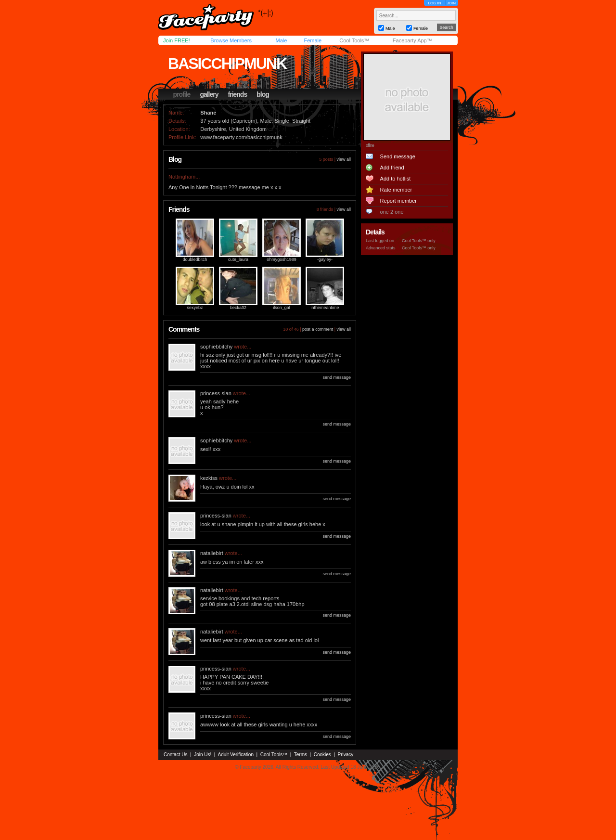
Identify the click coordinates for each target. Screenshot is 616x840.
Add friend (392, 168)
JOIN (451, 3)
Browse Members (231, 40)
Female (313, 40)
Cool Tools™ (354, 40)
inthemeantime (325, 308)
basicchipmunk (227, 64)
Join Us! (203, 755)
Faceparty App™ (412, 40)
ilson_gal (282, 308)
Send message (398, 156)
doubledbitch (195, 259)
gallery (209, 94)
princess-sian (216, 393)
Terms (301, 755)
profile (182, 94)
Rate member (396, 190)
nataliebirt (212, 553)
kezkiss (209, 478)
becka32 (238, 308)
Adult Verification (236, 755)
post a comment (318, 329)
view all (344, 159)
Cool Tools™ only (419, 241)
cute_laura (238, 259)
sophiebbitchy (216, 347)
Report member (398, 201)
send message (337, 377)
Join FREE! (177, 40)
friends (238, 94)
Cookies (322, 755)
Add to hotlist (396, 179)
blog (263, 94)
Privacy (346, 755)
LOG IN (434, 3)
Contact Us (175, 755)
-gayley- (325, 259)
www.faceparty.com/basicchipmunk (241, 137)
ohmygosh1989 (282, 259)
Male (281, 40)
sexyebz (195, 308)
